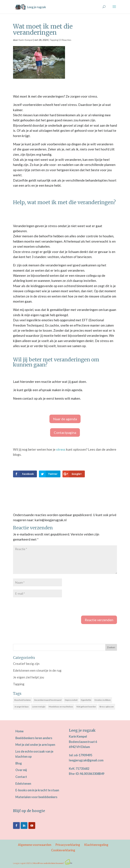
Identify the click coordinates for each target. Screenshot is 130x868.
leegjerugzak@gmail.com (86, 760)
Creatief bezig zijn (26, 664)
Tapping (54, 40)
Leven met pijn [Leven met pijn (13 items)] (39, 707)
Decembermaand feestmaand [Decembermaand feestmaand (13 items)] (48, 700)
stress (61, 449)
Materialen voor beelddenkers (36, 797)
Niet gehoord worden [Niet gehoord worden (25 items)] (86, 707)
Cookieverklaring (63, 850)
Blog (19, 763)
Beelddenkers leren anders (34, 738)
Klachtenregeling (96, 845)
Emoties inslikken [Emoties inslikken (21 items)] (103, 700)
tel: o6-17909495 (81, 755)
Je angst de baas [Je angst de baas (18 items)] (22, 707)
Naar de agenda (65, 419)
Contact (21, 777)
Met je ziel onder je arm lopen (35, 745)
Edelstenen (23, 784)
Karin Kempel (26, 40)
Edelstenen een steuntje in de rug (37, 670)
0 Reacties (66, 40)
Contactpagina (65, 432)
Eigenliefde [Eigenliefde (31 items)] (86, 700)
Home (19, 731)
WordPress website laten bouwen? (49, 863)
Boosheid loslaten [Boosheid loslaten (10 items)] (23, 700)
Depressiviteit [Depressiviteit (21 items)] (71, 700)
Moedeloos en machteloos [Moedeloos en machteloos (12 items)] (61, 707)
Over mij (21, 770)
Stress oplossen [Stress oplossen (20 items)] (107, 707)
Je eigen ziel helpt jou (29, 677)
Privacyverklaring (68, 845)
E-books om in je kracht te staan (37, 790)
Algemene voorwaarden (35, 845)
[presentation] (39, 607)
